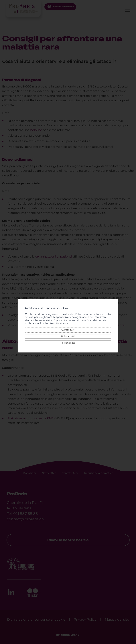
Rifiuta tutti (68, 336)
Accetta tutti (68, 330)
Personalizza (68, 343)
